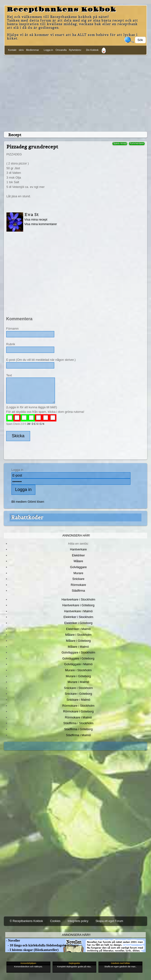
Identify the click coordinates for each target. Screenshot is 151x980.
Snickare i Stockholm (78, 688)
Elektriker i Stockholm (78, 617)
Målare (78, 561)
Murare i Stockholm (78, 670)
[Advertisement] (75, 93)
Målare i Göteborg (78, 641)
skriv (21, 50)
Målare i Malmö (78, 647)
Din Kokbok (92, 50)
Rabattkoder (27, 517)
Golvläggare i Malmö (78, 664)
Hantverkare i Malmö (78, 611)
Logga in (48, 50)
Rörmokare (78, 585)
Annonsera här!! (76, 935)
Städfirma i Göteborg (78, 729)
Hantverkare (78, 549)
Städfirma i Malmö (78, 735)
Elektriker (78, 555)
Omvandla (61, 50)
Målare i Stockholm (78, 635)
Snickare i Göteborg (78, 694)
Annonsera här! (76, 535)
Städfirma (78, 591)
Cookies (55, 921)
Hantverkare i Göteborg (78, 605)
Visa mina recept (36, 219)
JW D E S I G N (36, 424)
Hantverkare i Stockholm (78, 599)
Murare (78, 573)
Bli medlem (19, 502)
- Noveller (13, 941)
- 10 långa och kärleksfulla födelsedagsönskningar (42, 945)
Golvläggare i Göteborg (78, 658)
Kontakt (12, 50)
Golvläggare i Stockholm (78, 652)
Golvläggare (78, 567)
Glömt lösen (36, 502)
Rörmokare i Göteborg (78, 711)
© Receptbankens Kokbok (26, 921)
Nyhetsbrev (75, 50)
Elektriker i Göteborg (78, 623)
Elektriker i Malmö (78, 629)
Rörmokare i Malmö (78, 717)
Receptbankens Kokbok (62, 10)
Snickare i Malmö (78, 700)
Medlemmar (32, 50)
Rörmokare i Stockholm (78, 706)
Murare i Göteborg (78, 676)
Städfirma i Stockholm (78, 723)
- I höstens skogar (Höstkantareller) (32, 950)
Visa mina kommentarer (41, 224)
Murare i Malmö (78, 682)
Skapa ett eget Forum (109, 921)
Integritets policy (78, 921)
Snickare (78, 579)
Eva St (32, 214)
